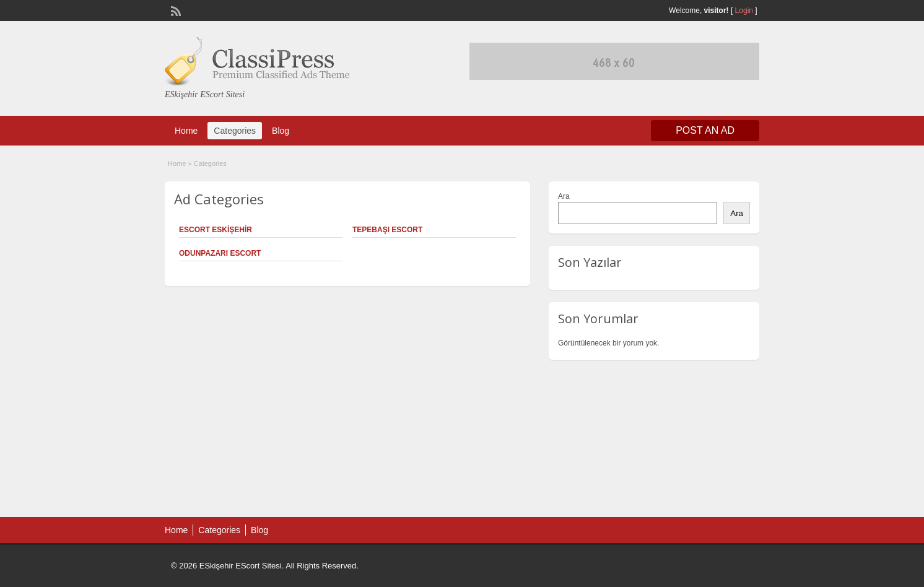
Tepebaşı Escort (387, 230)
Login (744, 11)
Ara (564, 196)
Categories (235, 131)
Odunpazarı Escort (220, 253)
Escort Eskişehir (216, 230)
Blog (281, 131)
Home (186, 131)
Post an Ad (705, 130)
